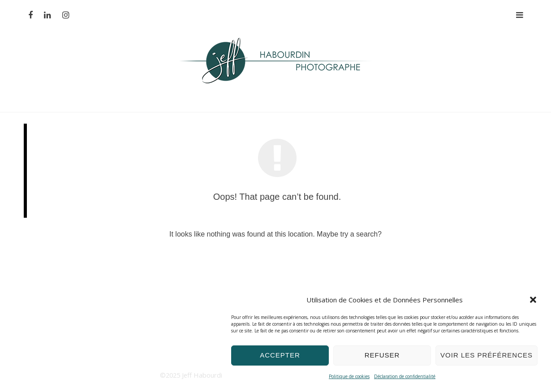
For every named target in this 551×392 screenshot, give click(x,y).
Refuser (382, 355)
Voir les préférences (486, 355)
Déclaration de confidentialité (405, 376)
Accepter (280, 355)
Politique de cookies (349, 376)
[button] (533, 300)
